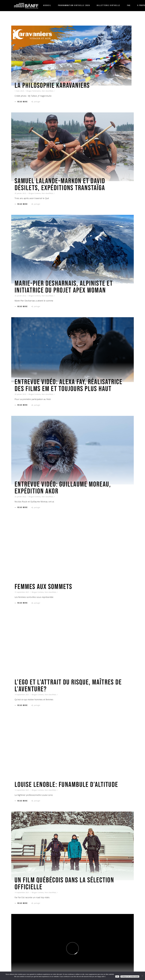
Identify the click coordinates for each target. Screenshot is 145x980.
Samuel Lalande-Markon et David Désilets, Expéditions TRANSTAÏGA (60, 185)
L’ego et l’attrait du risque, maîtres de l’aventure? (68, 686)
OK (117, 976)
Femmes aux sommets (43, 587)
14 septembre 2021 (22, 695)
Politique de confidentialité (130, 976)
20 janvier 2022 (20, 193)
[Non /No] (142, 976)
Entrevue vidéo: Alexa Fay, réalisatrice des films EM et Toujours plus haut (68, 385)
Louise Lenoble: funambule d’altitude (66, 785)
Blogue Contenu (35, 193)
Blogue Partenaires (34, 91)
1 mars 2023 (19, 91)
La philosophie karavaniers (52, 86)
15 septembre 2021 (22, 592)
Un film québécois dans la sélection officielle (64, 884)
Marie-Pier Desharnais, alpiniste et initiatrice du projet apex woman (64, 287)
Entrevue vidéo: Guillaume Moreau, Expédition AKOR (63, 488)
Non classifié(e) (48, 91)
